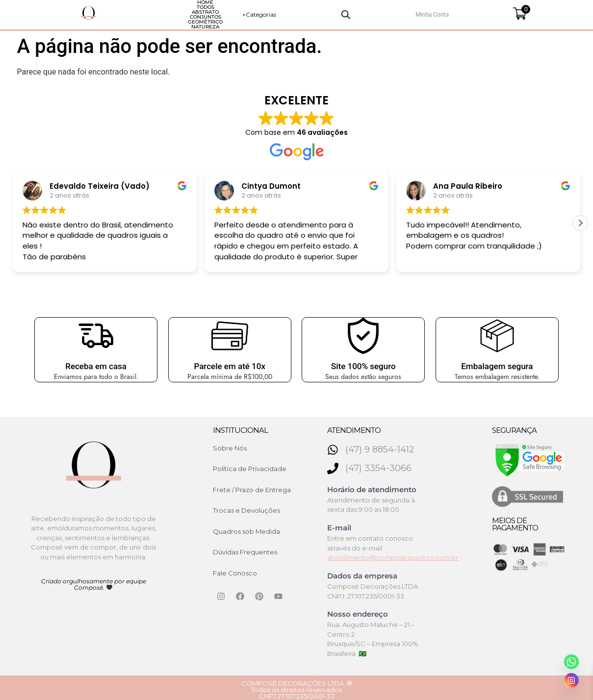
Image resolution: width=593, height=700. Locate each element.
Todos (154, 13)
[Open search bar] (467, 13)
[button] (580, 219)
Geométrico (303, 13)
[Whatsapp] (571, 662)
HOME (115, 13)
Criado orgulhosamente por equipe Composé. (94, 580)
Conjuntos (248, 13)
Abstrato (197, 13)
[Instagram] (571, 680)
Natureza (356, 13)
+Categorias (422, 12)
